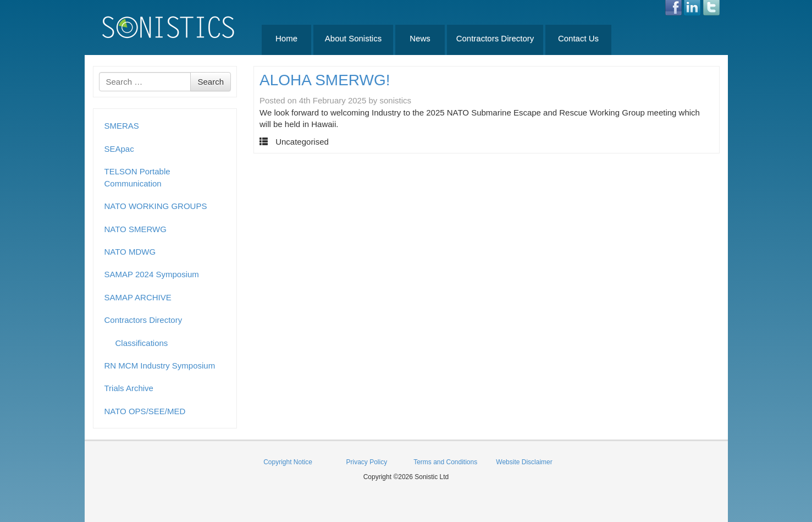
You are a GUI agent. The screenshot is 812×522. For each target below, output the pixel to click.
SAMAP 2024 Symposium (152, 274)
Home (286, 38)
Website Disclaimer (524, 462)
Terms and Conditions (445, 462)
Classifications (142, 343)
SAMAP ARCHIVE (138, 297)
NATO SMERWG (136, 229)
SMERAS (122, 126)
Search (211, 82)
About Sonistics (353, 38)
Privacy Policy (366, 462)
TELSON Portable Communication (137, 177)
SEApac (119, 149)
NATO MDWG (130, 252)
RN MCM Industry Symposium (160, 366)
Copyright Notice (288, 462)
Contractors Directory (495, 38)
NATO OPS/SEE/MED (145, 411)
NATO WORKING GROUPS (156, 206)
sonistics (395, 100)
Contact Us (578, 38)
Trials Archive (129, 388)
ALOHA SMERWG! (325, 80)
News (420, 38)
